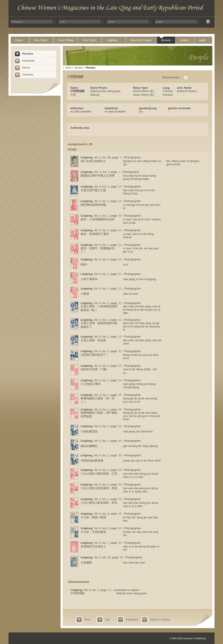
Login (202, 40)
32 (120, 303)
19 (120, 187)
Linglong (112, 40)
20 (120, 201)
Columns (28, 74)
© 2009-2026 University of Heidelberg (188, 638)
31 (120, 259)
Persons (28, 54)
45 (120, 470)
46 (120, 514)
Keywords (28, 61)
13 (110, 590)
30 (120, 216)
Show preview (171, 77)
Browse (166, 40)
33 (120, 351)
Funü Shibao (66, 40)
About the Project (141, 40)
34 (120, 366)
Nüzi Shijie (41, 40)
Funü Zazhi (89, 40)
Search (185, 40)
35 (120, 395)
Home (19, 40)
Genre (26, 68)
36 (120, 426)
